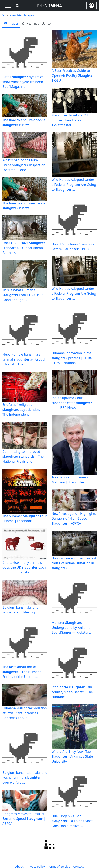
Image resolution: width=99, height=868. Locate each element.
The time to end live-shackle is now (24, 122)
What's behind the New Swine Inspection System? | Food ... (24, 165)
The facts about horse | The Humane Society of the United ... (22, 672)
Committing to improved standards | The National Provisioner (23, 456)
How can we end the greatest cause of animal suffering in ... (74, 563)
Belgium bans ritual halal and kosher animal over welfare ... (25, 777)
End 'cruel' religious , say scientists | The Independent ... (23, 410)
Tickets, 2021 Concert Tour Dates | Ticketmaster (70, 120)
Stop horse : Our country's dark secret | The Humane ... (72, 692)
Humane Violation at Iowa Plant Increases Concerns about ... (25, 713)
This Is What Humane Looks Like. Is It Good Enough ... (23, 295)
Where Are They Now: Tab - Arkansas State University (72, 756)
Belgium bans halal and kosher (20, 610)
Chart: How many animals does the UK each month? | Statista (24, 567)
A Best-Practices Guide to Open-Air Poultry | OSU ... (73, 75)
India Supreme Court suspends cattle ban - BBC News (72, 403)
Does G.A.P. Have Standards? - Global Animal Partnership (24, 248)
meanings (30, 24)
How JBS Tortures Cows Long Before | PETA (73, 247)
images (11, 24)
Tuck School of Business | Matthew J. (71, 480)
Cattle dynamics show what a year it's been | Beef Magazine (24, 82)
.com (48, 24)
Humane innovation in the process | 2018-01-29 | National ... (72, 358)
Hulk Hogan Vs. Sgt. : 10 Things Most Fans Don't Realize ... (72, 821)
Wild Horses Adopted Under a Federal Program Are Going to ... (74, 185)
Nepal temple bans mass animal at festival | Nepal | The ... (24, 359)
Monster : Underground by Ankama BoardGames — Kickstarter (72, 628)
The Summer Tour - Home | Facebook (25, 518)
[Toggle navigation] (8, 6)
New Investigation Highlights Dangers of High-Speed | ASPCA (74, 518)
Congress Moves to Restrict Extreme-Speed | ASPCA (24, 819)
